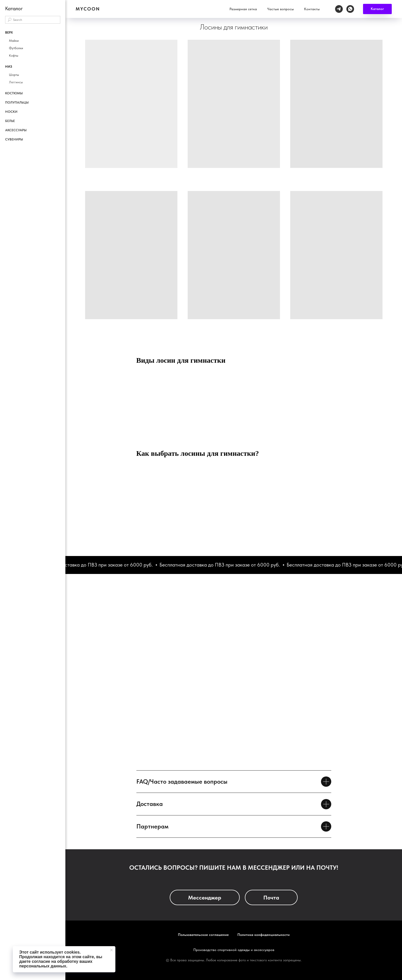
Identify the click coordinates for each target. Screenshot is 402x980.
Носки (11, 112)
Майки (14, 41)
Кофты (14, 55)
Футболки (16, 48)
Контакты (348, 6)
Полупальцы (17, 102)
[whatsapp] (387, 6)
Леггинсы (16, 82)
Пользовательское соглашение (203, 935)
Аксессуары (16, 130)
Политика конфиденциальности (264, 935)
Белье (10, 121)
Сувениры (14, 139)
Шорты (14, 75)
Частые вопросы (317, 6)
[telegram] (375, 6)
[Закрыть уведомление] (112, 950)
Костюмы (14, 93)
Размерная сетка (280, 6)
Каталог (249, 6)
